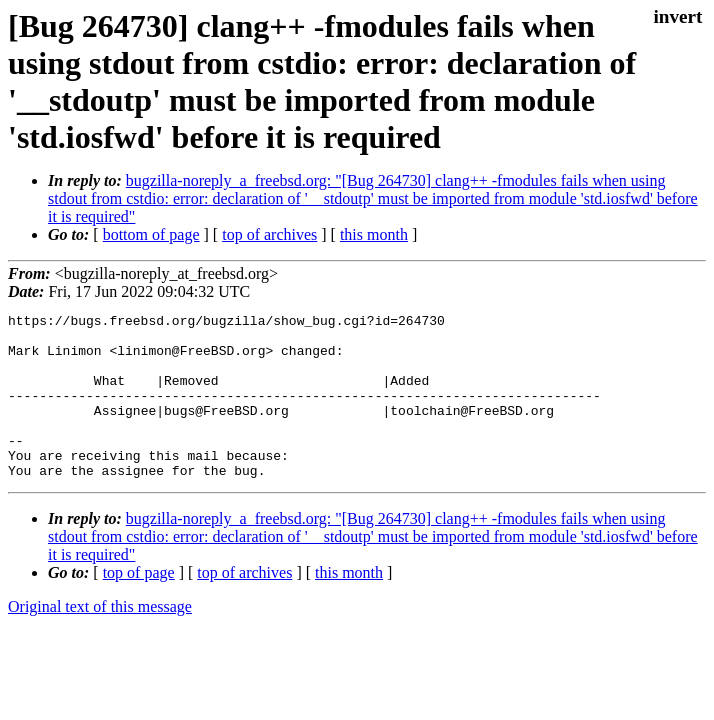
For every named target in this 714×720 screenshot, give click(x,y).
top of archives (269, 234)
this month (374, 234)
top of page (139, 605)
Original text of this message (100, 639)
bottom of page (151, 234)
